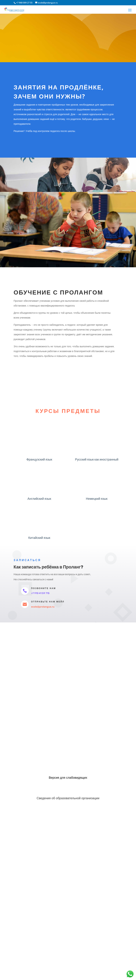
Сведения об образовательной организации (68, 798)
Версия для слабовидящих (68, 777)
